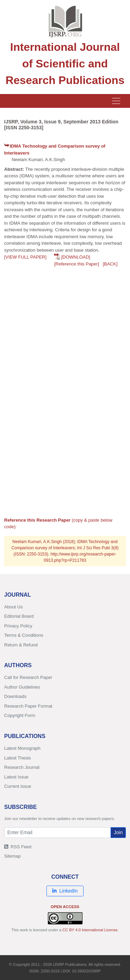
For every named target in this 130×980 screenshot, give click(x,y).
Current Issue (18, 786)
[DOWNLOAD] (76, 257)
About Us (13, 607)
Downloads (15, 696)
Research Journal (22, 767)
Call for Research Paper (28, 677)
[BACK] (110, 264)
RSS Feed (18, 847)
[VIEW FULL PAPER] (25, 257)
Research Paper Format (28, 706)
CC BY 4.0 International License (90, 930)
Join (118, 832)
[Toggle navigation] (116, 101)
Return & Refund (21, 645)
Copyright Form (20, 715)
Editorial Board (19, 616)
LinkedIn (65, 891)
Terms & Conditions (24, 635)
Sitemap (12, 856)
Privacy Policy (18, 626)
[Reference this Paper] (76, 264)
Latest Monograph (22, 748)
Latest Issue (16, 777)
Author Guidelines (22, 687)
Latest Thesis (18, 758)
